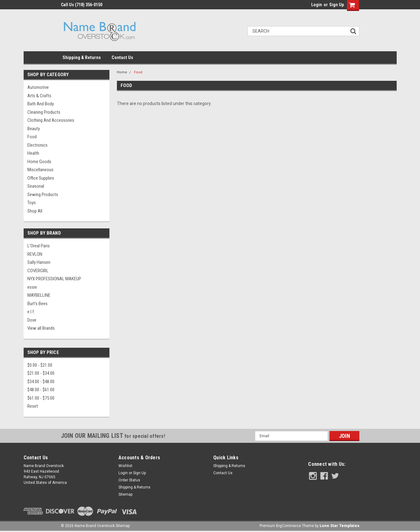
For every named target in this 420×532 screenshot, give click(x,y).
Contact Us (122, 57)
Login (317, 5)
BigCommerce (288, 526)
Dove (32, 320)
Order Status (129, 480)
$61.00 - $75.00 (41, 398)
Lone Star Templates (339, 526)
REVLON (35, 254)
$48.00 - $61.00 (41, 390)
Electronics (37, 145)
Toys (32, 203)
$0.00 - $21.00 (40, 365)
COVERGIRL (38, 271)
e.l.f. (31, 312)
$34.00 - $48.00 (41, 382)
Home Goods (39, 162)
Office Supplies (41, 178)
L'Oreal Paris (39, 246)
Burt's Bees (37, 304)
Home (122, 72)
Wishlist (125, 466)
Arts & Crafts (39, 96)
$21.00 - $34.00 (41, 373)
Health (33, 153)
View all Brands (41, 328)
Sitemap (125, 494)
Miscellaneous (40, 170)
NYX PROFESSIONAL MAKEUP (54, 279)
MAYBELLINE (39, 295)
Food (32, 137)
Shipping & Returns (82, 57)
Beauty (34, 129)
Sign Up (337, 5)
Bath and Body (41, 104)
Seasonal (36, 186)
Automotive (38, 87)
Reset (33, 406)
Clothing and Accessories (51, 120)
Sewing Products (43, 195)
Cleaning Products (44, 112)
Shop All (35, 211)
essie (32, 287)
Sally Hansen (39, 262)
